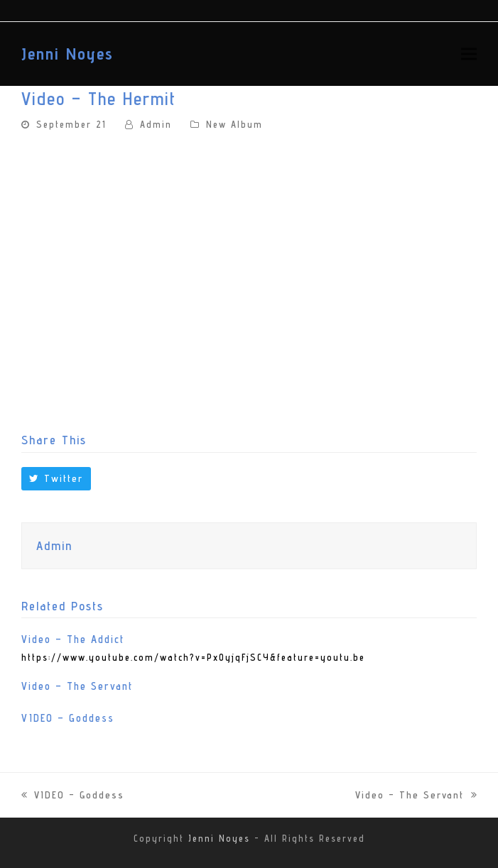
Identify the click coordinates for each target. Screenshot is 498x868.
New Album (234, 125)
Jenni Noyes (67, 54)
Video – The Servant (77, 686)
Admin (156, 125)
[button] (469, 54)
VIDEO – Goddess (68, 718)
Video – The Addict (73, 639)
